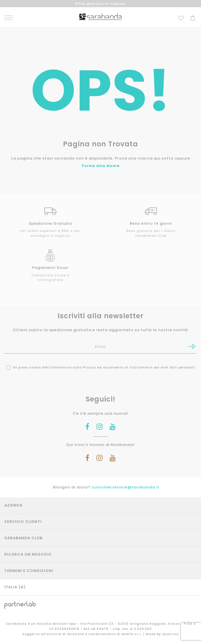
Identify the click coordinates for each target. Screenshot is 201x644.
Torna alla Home (100, 166)
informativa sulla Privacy (73, 367)
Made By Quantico (162, 634)
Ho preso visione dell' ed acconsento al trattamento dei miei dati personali (101, 367)
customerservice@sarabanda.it (126, 487)
